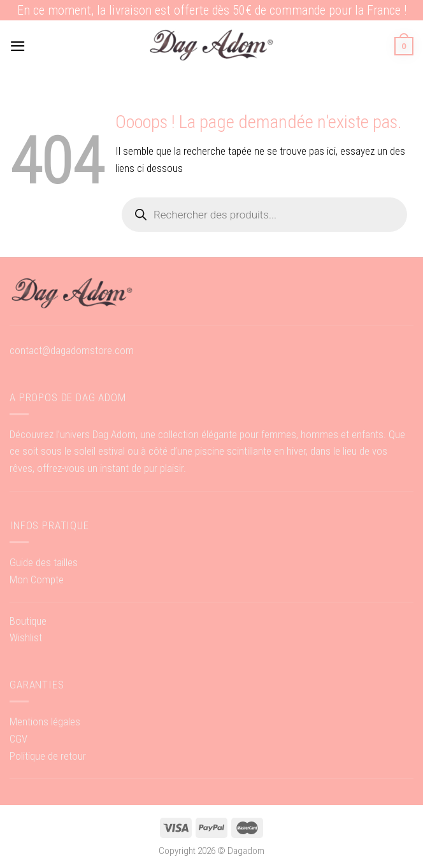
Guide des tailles (44, 562)
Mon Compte (37, 580)
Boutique (28, 621)
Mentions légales (45, 722)
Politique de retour (48, 756)
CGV (18, 739)
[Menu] (18, 46)
